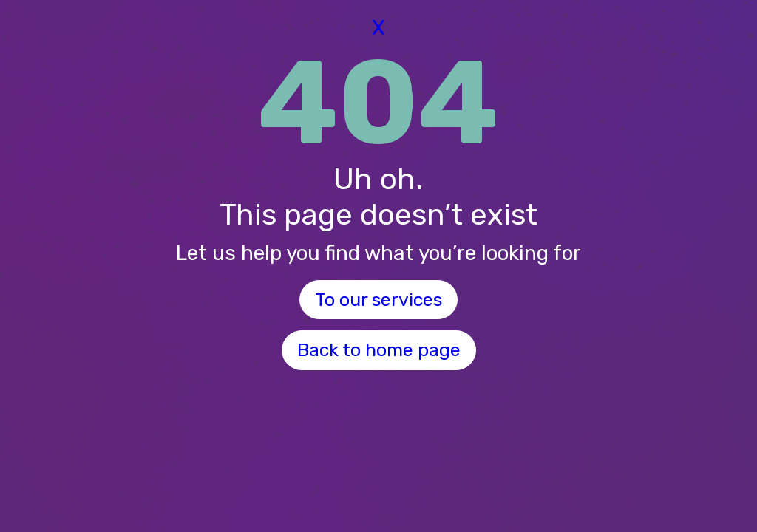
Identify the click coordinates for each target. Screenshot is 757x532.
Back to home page (379, 350)
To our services (378, 300)
